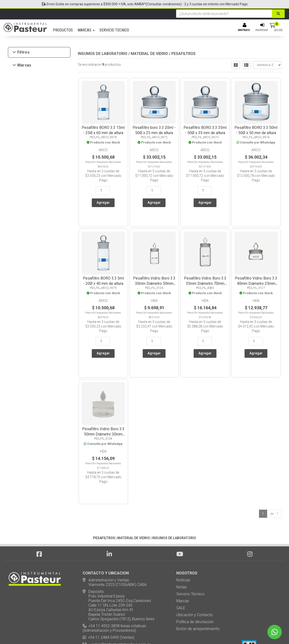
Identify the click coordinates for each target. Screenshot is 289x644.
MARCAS (86, 30)
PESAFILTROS (183, 54)
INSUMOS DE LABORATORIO (103, 54)
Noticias (183, 539)
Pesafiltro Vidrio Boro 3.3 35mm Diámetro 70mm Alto (205, 270)
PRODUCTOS (63, 30)
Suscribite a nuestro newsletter (112, 613)
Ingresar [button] (262, 30)
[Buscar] (278, 14)
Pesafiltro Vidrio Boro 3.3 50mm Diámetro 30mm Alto (103, 407)
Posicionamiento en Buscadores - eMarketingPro (174, 632)
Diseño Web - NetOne (93, 632)
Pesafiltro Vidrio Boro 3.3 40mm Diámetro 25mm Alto (256, 270)
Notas (181, 546)
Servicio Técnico (190, 553)
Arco (25, 73)
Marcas (22, 65)
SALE (181, 567)
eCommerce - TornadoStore (125, 632)
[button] (207, 632)
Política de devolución (195, 581)
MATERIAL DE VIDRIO (149, 54)
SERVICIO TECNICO (114, 30)
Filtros (21, 52)
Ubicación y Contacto (195, 574)
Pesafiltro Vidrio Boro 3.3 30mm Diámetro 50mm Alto (154, 270)
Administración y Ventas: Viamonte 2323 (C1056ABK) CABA (115, 541)
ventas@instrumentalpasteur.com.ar (119, 603)
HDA (25, 80)
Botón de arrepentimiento (198, 588)
